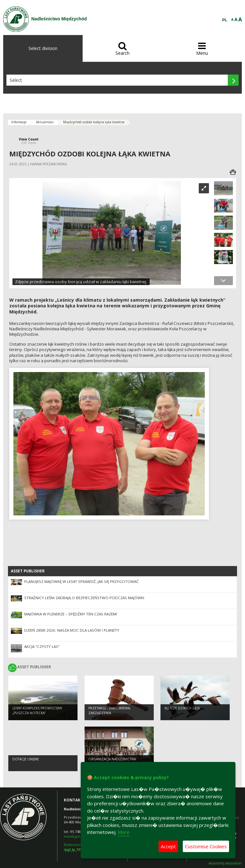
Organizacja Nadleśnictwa (112, 759)
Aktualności (45, 122)
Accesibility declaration (225, 863)
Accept (168, 846)
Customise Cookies (206, 846)
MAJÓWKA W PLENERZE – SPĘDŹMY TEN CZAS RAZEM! (71, 614)
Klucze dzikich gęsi (182, 708)
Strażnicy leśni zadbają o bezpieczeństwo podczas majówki (84, 598)
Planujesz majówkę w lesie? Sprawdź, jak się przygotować (81, 581)
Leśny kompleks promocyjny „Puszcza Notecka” (37, 710)
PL (225, 20)
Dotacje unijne (26, 759)
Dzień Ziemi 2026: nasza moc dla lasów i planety (72, 630)
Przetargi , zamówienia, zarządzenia (110, 710)
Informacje (19, 122)
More (124, 832)
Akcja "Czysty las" (42, 646)
